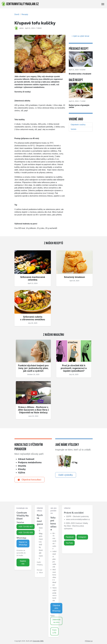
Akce (41, 572)
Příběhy (40, 565)
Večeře (74, 129)
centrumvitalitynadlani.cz (20, 4)
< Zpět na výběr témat (81, 36)
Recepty (25, 14)
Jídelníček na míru (56, 621)
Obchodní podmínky (81, 516)
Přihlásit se (89, 641)
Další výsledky (66, 475)
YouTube (69, 543)
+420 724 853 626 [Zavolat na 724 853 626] (26, 533)
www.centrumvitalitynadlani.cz (78, 519)
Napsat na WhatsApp (23, 543)
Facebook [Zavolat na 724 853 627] (70, 537)
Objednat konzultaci (30, 480)
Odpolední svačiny (78, 125)
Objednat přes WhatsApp (56, 608)
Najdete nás (23, 562)
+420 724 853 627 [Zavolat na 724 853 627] (26, 527)
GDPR (69, 516)
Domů (17, 14)
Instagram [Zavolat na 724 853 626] (82, 537)
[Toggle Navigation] (103, 4)
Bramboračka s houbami (80, 74)
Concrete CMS (38, 641)
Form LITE (54, 631)
